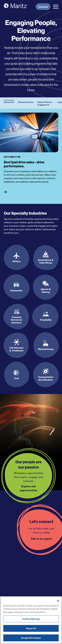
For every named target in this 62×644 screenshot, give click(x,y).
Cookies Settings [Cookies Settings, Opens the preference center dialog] (31, 619)
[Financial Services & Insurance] (16, 316)
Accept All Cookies (31, 638)
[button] (56, 7)
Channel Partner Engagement (45, 103)
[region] (31, 620)
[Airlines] (16, 258)
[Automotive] (17, 191)
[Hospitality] (46, 316)
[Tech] (16, 375)
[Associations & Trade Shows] (46, 258)
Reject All (31, 628)
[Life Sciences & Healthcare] (16, 345)
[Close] (58, 601)
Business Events (26, 102)
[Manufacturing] (46, 345)
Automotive (9, 102)
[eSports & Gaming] (46, 287)
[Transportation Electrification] (46, 375)
